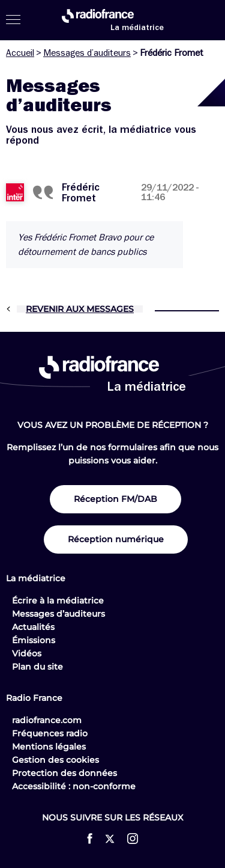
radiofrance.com (47, 720)
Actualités (33, 627)
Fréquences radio (50, 733)
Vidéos (27, 653)
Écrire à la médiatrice (58, 601)
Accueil (20, 53)
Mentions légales (49, 747)
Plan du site (37, 667)
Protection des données (64, 773)
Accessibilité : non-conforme (74, 786)
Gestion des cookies (55, 760)
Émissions (34, 640)
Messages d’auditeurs (87, 53)
